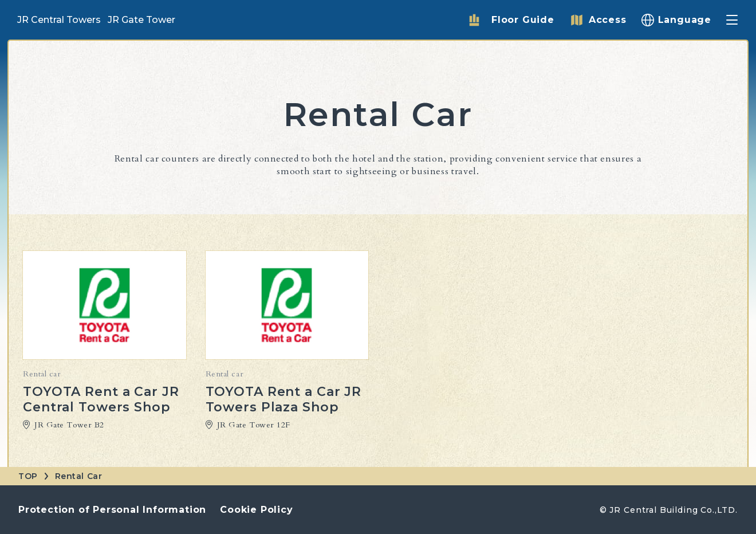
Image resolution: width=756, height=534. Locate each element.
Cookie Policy (256, 510)
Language (685, 20)
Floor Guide (523, 20)
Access (608, 20)
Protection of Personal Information (112, 510)
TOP (28, 476)
